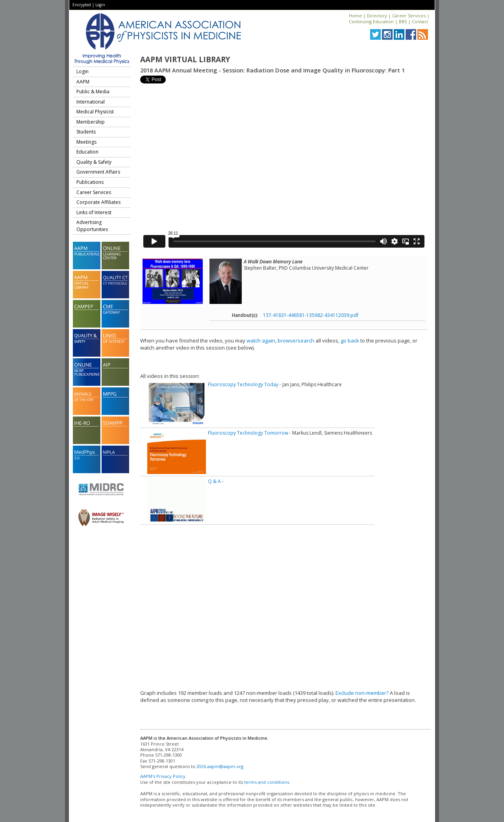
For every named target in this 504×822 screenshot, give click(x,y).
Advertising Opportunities (92, 226)
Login (100, 5)
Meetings (86, 142)
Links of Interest (94, 212)
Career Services (409, 16)
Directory (377, 16)
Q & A (214, 481)
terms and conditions (267, 782)
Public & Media (93, 92)
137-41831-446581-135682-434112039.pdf (311, 315)
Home (355, 16)
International (91, 102)
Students (86, 132)
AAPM (83, 82)
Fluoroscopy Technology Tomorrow (248, 433)
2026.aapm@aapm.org (220, 766)
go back (350, 341)
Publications (90, 182)
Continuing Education (371, 21)
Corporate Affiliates (98, 202)
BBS (403, 21)
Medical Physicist (95, 112)
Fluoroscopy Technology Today (243, 384)
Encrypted (82, 5)
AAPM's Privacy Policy (163, 776)
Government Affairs (98, 172)
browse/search (296, 341)
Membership (91, 122)
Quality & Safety (94, 162)
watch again (261, 341)
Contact (420, 21)
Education (87, 152)
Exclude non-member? (362, 693)
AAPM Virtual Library (185, 59)
